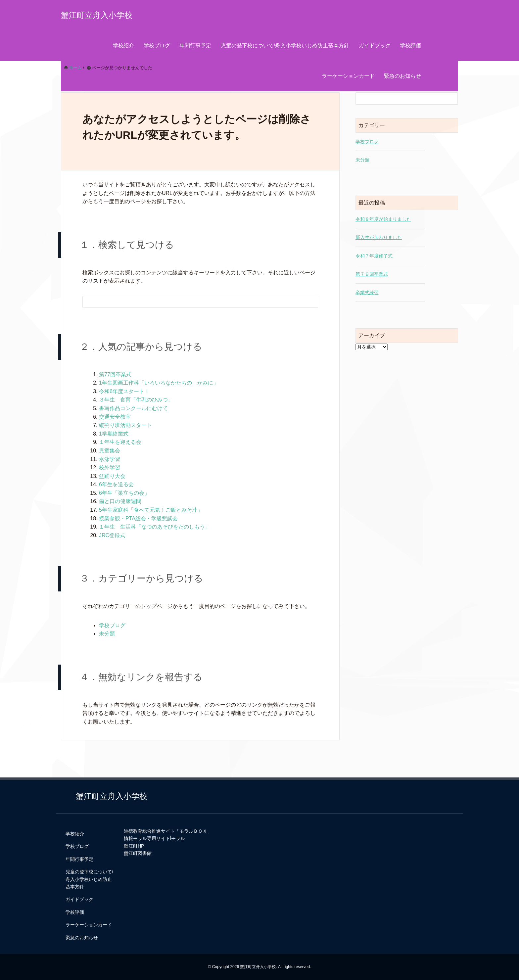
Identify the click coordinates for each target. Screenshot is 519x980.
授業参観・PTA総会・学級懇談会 (138, 518)
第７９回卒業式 (372, 274)
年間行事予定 (195, 46)
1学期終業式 (114, 434)
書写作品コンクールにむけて (133, 408)
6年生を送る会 (116, 484)
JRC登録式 (112, 535)
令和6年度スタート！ (124, 391)
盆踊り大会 (112, 476)
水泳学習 (110, 459)
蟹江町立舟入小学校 (97, 15)
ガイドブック (375, 46)
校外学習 (110, 467)
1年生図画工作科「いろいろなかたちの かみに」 (159, 383)
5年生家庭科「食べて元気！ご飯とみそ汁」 (151, 510)
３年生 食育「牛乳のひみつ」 (136, 400)
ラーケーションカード (348, 76)
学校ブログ (157, 46)
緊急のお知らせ (402, 76)
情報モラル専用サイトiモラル (154, 838)
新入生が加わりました (379, 237)
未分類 (107, 634)
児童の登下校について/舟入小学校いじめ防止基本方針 (285, 46)
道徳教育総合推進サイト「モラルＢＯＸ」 (168, 831)
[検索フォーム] (194, 302)
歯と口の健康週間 (120, 501)
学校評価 (410, 46)
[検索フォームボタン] (308, 303)
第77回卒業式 (115, 374)
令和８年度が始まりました (383, 219)
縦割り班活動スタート (125, 425)
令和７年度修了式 (374, 256)
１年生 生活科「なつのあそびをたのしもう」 (155, 527)
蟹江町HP (134, 846)
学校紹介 (123, 46)
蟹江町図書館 (138, 853)
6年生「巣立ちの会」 (124, 493)
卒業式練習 (367, 293)
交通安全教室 (115, 417)
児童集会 (110, 451)
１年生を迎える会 (120, 442)
